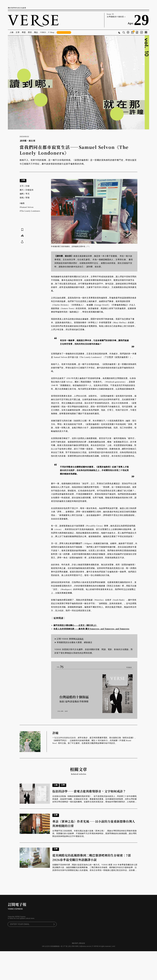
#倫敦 (22, 203)
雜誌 (36, 32)
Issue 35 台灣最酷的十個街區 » (116, 15)
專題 (24, 32)
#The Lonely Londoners (30, 211)
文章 (18, 32)
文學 (23, 180)
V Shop (51, 32)
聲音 (30, 32)
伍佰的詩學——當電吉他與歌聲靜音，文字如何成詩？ (89, 791)
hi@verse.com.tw (85, 946)
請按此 (81, 639)
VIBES (43, 32)
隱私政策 (82, 943)
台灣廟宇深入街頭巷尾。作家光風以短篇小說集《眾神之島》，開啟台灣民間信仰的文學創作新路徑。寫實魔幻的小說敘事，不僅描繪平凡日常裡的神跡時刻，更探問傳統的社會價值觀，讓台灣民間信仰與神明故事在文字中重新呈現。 (95, 834)
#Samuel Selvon (27, 207)
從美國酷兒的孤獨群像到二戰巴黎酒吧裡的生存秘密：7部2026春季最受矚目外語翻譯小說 (92, 857)
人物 (12, 32)
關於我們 (75, 943)
